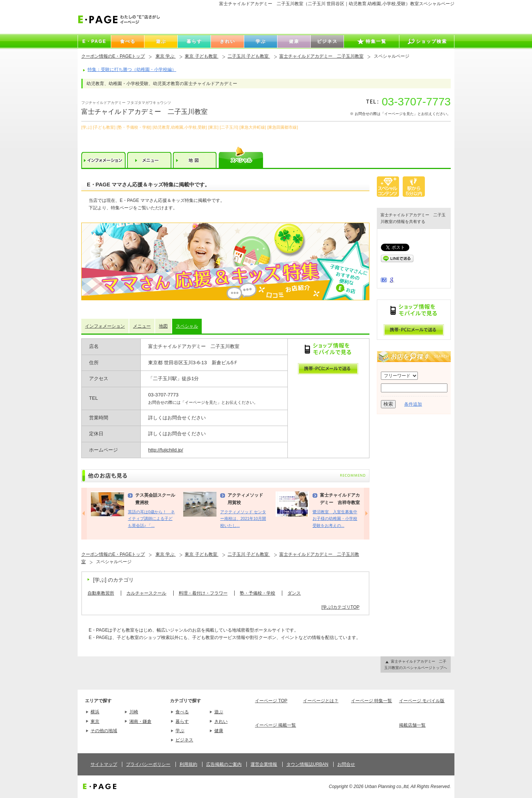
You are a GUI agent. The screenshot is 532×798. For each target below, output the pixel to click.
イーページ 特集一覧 (371, 701)
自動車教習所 (101, 593)
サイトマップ (104, 764)
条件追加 (413, 404)
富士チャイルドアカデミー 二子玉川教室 (321, 56)
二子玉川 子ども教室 (249, 56)
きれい (221, 721)
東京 (95, 721)
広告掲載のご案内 (224, 764)
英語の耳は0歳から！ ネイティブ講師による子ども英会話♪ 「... (151, 519)
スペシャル (187, 326)
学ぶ (180, 731)
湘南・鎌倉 (140, 721)
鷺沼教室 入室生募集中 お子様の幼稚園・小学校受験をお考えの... (335, 519)
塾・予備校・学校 (258, 593)
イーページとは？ (321, 701)
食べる (182, 712)
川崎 (134, 712)
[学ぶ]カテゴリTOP (340, 607)
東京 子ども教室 (202, 56)
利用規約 (188, 764)
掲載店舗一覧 (412, 725)
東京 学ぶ (166, 56)
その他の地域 (104, 731)
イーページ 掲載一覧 (275, 725)
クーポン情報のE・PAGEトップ (113, 56)
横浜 (95, 712)
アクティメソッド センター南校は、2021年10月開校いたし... (243, 519)
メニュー (142, 326)
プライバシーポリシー (148, 764)
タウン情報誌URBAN (307, 764)
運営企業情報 (264, 764)
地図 (163, 326)
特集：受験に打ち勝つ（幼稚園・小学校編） (132, 70)
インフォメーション (105, 326)
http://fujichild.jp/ (166, 450)
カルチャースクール (146, 593)
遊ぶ (219, 712)
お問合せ (346, 764)
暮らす (182, 721)
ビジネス (184, 740)
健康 (219, 731)
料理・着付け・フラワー (203, 593)
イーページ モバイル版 (422, 701)
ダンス (294, 593)
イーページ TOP (271, 701)
